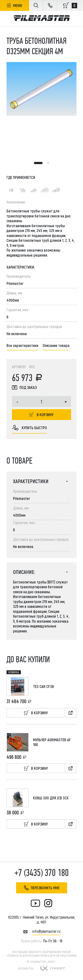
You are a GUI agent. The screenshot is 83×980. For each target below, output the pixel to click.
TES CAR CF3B (43, 686)
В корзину (41, 415)
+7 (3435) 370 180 (42, 873)
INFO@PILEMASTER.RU (46, 931)
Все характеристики (22, 345)
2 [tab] (48, 163)
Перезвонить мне (42, 888)
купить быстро (29, 428)
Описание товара (56, 345)
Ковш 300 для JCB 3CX (51, 798)
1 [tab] (38, 163)
